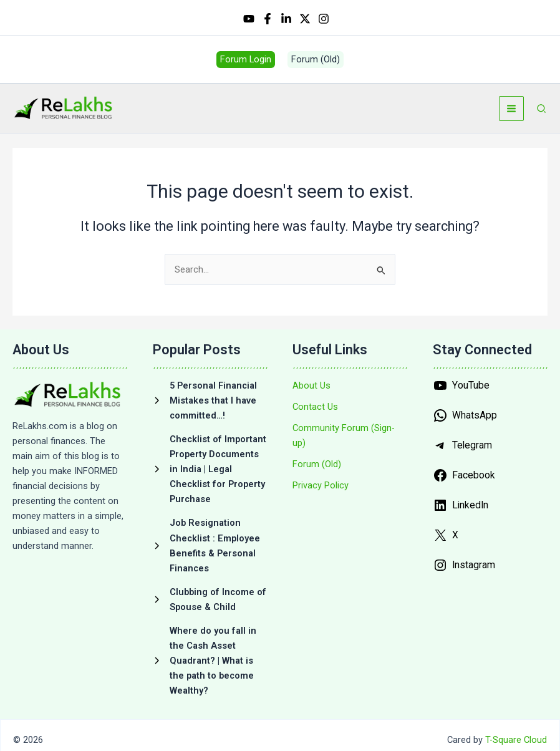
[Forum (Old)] (317, 468)
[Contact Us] (315, 410)
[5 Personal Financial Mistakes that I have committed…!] (210, 404)
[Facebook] (268, 19)
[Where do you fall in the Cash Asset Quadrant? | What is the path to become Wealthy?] (210, 664)
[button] (246, 62)
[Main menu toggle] (511, 112)
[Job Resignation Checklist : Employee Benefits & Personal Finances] (210, 549)
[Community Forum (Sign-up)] (350, 439)
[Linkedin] (286, 19)
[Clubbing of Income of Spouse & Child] (210, 603)
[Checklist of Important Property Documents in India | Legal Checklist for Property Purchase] (210, 473)
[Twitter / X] (305, 19)
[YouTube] (249, 19)
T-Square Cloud (516, 744)
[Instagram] (324, 19)
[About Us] (311, 389)
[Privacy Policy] (321, 489)
